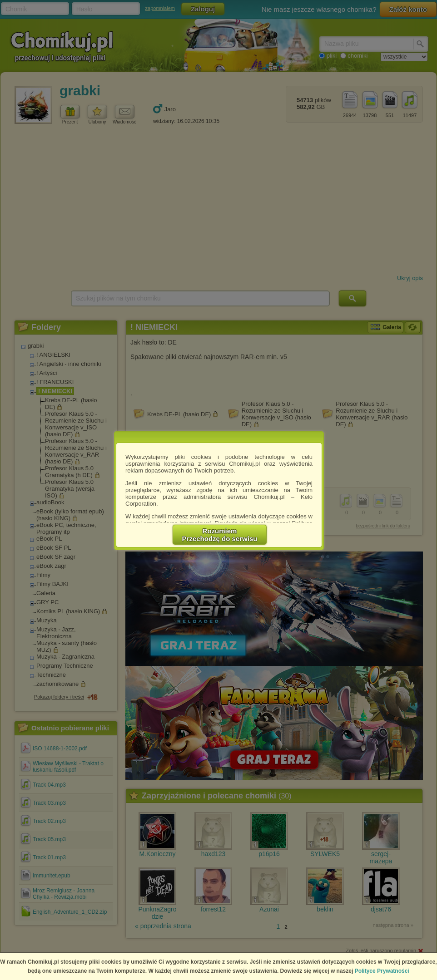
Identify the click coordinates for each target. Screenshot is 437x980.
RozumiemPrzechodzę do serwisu (220, 535)
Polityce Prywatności (382, 971)
